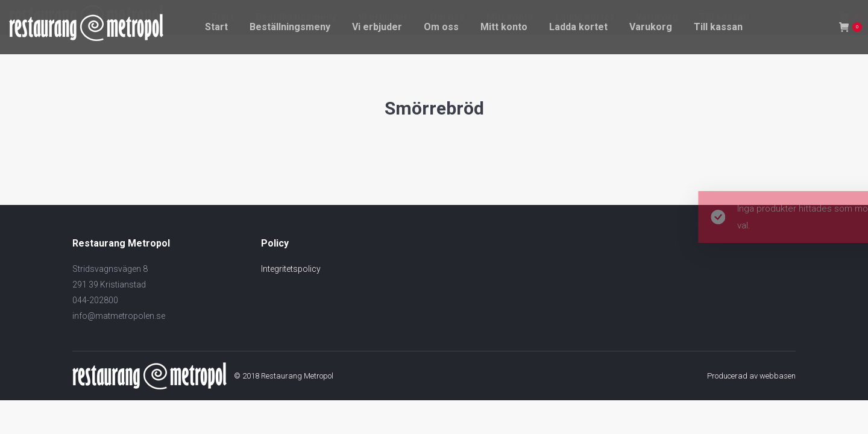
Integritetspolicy (291, 269)
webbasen (778, 376)
